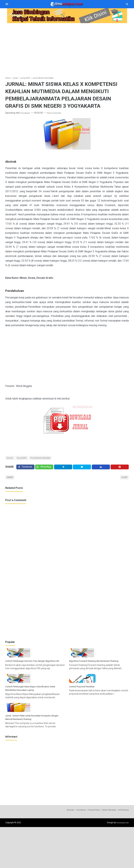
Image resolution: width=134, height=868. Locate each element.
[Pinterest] (120, 469)
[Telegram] (63, 469)
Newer (11, 481)
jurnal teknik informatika (49, 458)
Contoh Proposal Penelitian (85, 716)
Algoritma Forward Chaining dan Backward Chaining (98, 676)
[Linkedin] (101, 469)
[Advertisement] (67, 47)
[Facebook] (25, 469)
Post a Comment (57, 113)
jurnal (11, 458)
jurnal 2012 (26, 458)
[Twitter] (44, 469)
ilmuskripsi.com (121, 863)
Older (123, 481)
